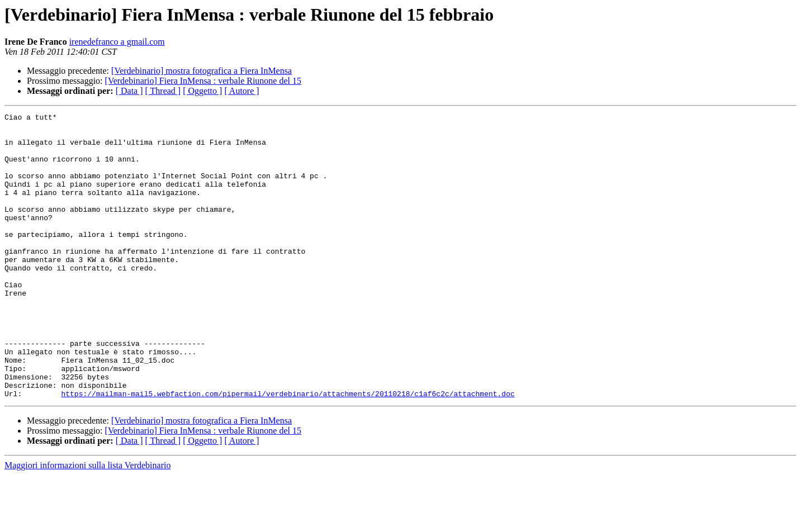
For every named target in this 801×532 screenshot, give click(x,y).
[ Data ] (129, 91)
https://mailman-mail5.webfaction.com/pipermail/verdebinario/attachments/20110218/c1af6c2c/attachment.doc (288, 450)
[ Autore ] (241, 91)
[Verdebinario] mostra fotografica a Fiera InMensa (202, 71)
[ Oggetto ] (202, 91)
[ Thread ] (163, 91)
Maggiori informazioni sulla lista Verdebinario (87, 522)
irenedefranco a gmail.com (117, 42)
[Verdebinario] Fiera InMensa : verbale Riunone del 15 (203, 81)
